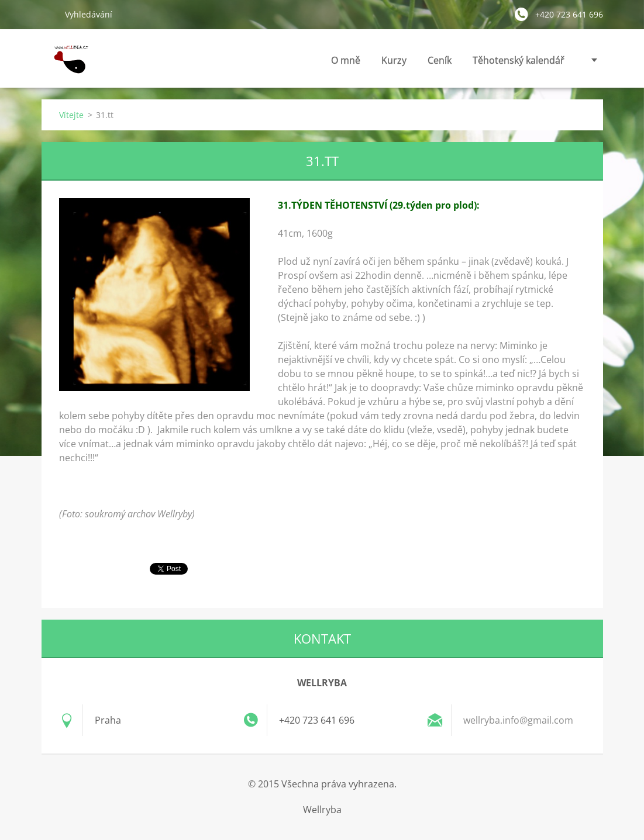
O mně (346, 63)
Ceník (440, 63)
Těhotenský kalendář (519, 63)
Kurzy (394, 63)
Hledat (49, 14)
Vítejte (71, 115)
